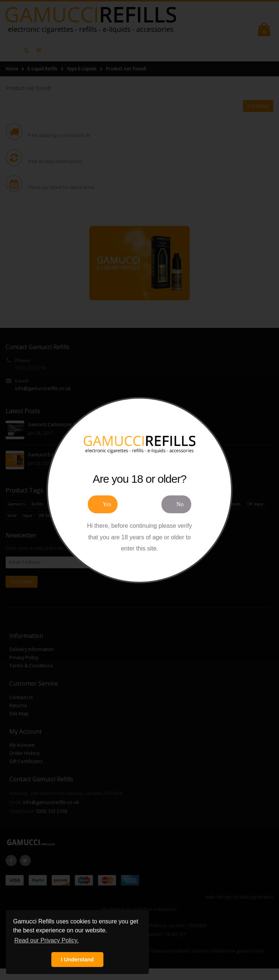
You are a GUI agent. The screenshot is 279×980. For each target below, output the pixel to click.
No (180, 504)
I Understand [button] (77, 960)
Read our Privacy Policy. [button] (46, 940)
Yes (107, 504)
